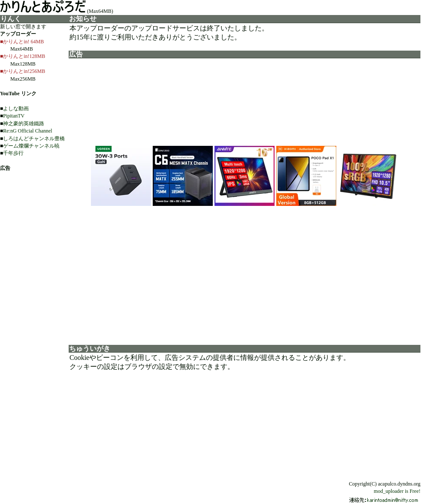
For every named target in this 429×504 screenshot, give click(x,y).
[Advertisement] (245, 273)
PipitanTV (14, 116)
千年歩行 (13, 153)
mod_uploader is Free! (397, 491)
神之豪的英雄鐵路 (24, 124)
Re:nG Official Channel (27, 131)
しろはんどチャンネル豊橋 (34, 139)
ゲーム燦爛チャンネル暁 (31, 146)
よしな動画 (16, 109)
